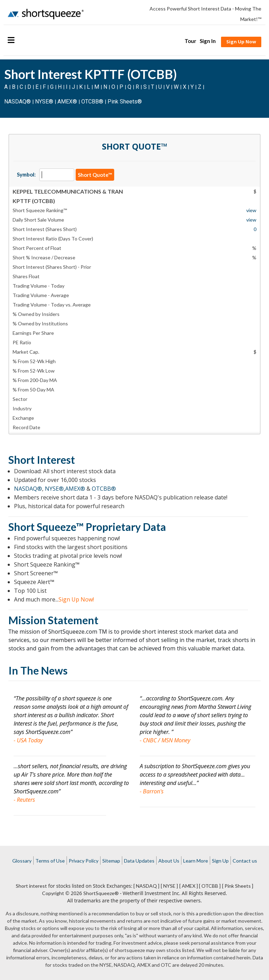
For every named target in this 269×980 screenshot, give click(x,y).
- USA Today (28, 740)
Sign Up (220, 861)
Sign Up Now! (76, 599)
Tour (190, 41)
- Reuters (24, 800)
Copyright (53, 893)
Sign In (208, 41)
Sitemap (111, 861)
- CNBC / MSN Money (165, 740)
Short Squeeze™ (46, 527)
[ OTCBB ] (210, 886)
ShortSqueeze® (101, 893)
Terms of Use (50, 861)
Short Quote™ (95, 175)
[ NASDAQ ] (146, 886)
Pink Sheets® (125, 102)
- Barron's (152, 791)
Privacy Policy (84, 861)
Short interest (31, 886)
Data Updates (139, 861)
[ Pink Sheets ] (238, 886)
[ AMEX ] (189, 886)
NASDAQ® (18, 102)
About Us (169, 861)
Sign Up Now (241, 42)
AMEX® (67, 102)
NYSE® (45, 102)
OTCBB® (92, 102)
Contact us (245, 861)
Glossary (22, 861)
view (251, 210)
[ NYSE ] (169, 886)
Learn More (196, 861)
